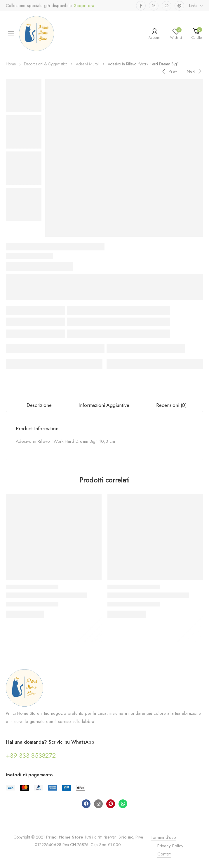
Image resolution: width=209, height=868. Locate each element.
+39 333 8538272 (31, 755)
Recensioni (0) (171, 405)
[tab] (39, 405)
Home (11, 64)
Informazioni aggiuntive (104, 405)
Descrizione (39, 405)
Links (193, 6)
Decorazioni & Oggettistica (46, 64)
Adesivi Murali (88, 64)
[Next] (195, 71)
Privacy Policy (170, 846)
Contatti (164, 854)
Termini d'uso (163, 837)
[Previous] (169, 71)
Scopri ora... (85, 6)
